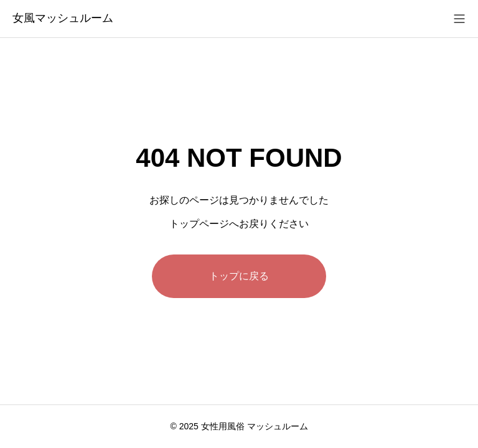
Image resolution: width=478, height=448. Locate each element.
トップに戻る (239, 276)
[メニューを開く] (459, 19)
